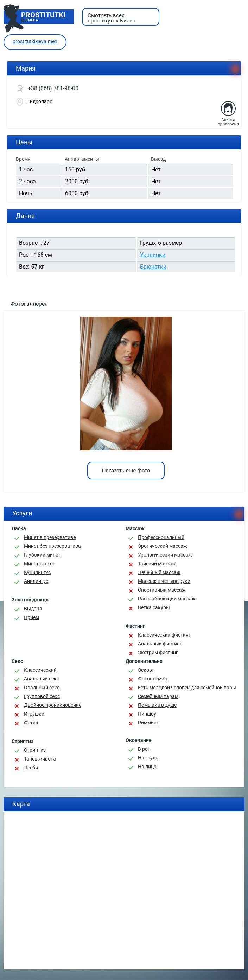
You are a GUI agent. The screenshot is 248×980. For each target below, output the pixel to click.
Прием (31, 617)
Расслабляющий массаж (167, 599)
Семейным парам (158, 696)
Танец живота (40, 759)
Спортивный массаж (162, 590)
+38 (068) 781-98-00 (53, 88)
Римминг (148, 723)
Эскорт (146, 670)
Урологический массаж (165, 555)
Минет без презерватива (52, 546)
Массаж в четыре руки (164, 581)
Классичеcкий (40, 670)
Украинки (153, 255)
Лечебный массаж (159, 572)
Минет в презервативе (50, 537)
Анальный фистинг (160, 644)
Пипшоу (147, 714)
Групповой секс (42, 696)
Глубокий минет (42, 555)
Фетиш (32, 723)
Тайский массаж (157, 564)
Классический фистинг (164, 635)
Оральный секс (42, 688)
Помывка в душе (157, 705)
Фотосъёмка (152, 679)
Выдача (33, 609)
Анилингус (36, 581)
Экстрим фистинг (158, 652)
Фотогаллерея (29, 304)
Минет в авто (39, 564)
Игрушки (34, 714)
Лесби (31, 768)
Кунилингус (37, 572)
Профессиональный (161, 537)
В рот (144, 749)
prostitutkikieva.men (35, 41)
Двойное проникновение (53, 705)
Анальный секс (42, 679)
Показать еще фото (126, 470)
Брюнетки (153, 267)
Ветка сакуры (154, 607)
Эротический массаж (163, 546)
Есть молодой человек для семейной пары (187, 688)
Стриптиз (35, 750)
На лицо (147, 767)
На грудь (148, 758)
